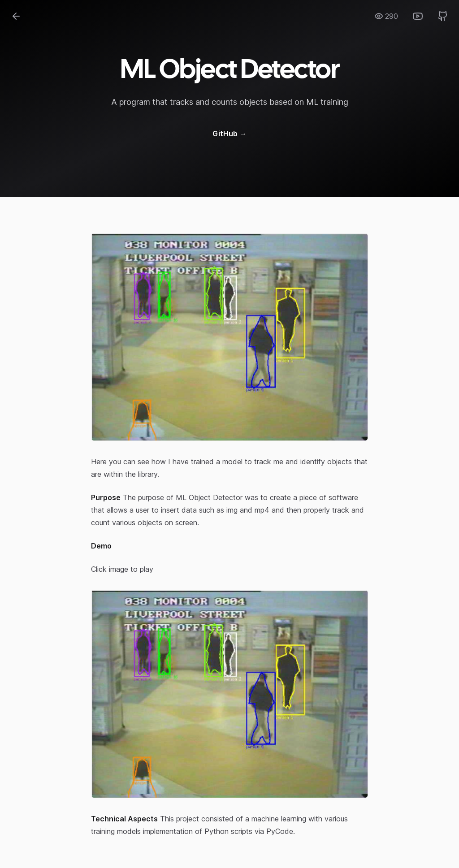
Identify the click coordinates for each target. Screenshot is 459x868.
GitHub (229, 134)
